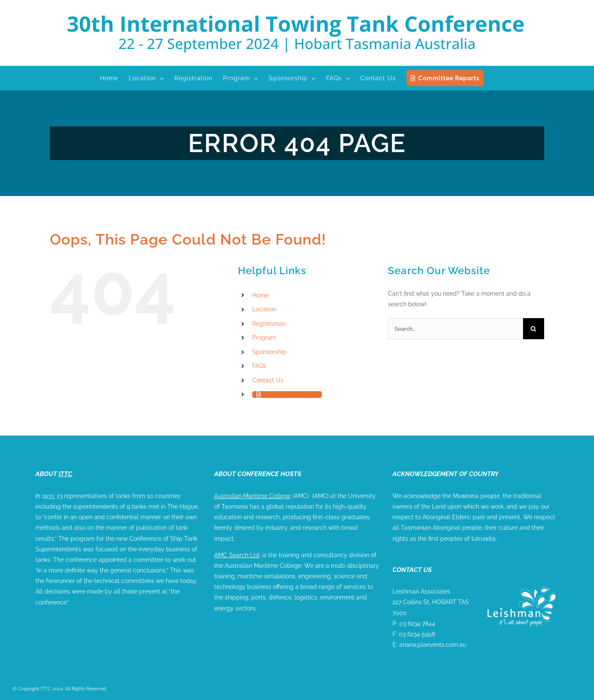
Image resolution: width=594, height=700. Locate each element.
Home (260, 295)
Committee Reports (291, 395)
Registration (269, 324)
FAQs (259, 366)
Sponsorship (269, 352)
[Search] (534, 329)
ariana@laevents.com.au (433, 645)
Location (264, 309)
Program (264, 338)
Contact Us (268, 380)
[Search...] (455, 329)
